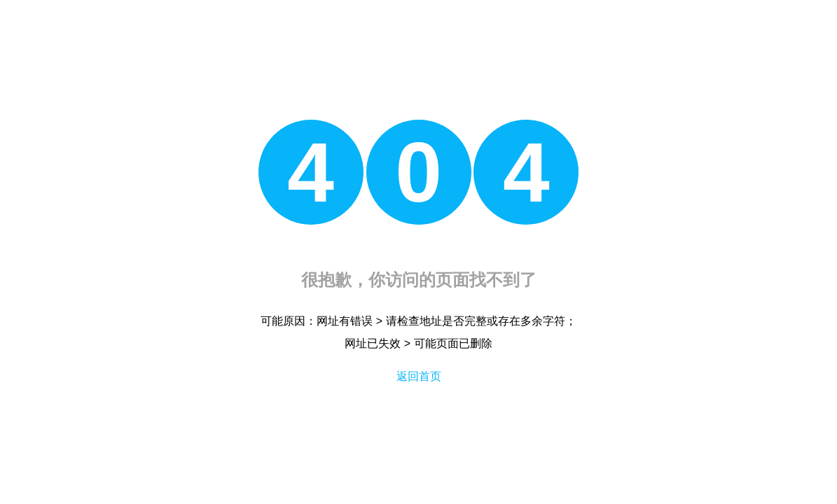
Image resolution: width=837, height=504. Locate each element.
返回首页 (419, 376)
